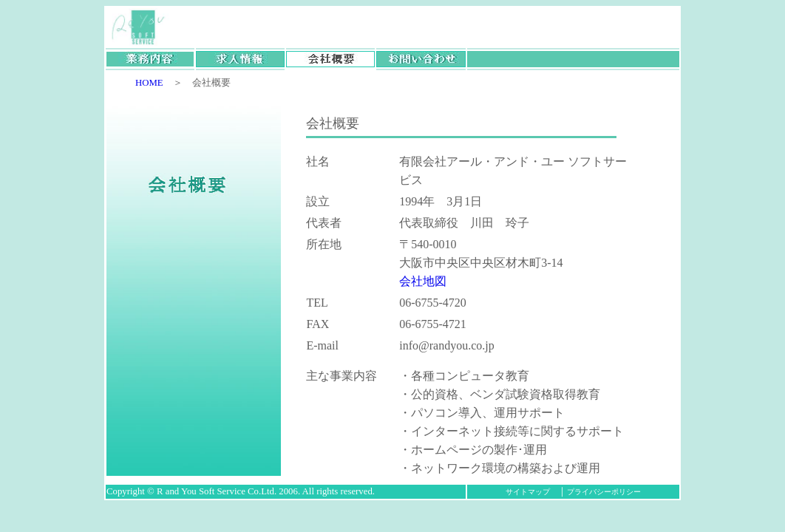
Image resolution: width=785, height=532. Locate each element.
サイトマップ (531, 492)
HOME (145, 83)
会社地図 (423, 281)
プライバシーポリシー (604, 492)
